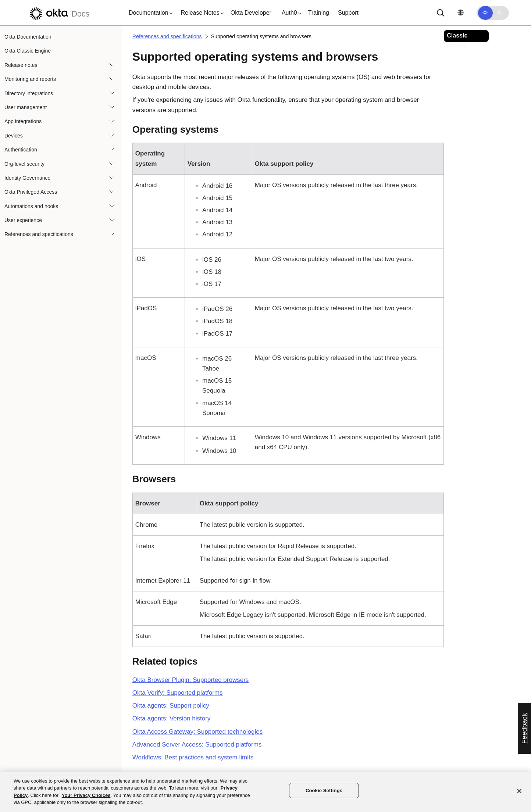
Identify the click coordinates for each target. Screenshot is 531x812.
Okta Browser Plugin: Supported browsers (191, 680)
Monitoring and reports (30, 79)
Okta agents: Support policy (171, 706)
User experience (23, 220)
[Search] (441, 13)
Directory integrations (29, 93)
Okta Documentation (28, 37)
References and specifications (39, 234)
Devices (14, 136)
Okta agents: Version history (172, 718)
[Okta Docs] (58, 13)
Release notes (21, 65)
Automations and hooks (31, 206)
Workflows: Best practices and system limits (193, 757)
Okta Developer (251, 13)
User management (26, 107)
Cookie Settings (324, 790)
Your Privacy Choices (86, 795)
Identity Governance (27, 178)
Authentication (21, 150)
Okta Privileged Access (31, 192)
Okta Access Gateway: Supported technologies (197, 732)
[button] (149, 13)
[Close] (519, 791)
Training (319, 13)
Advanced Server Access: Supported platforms (197, 745)
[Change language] (460, 13)
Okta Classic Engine (28, 51)
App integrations (23, 121)
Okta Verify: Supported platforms (178, 693)
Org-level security (24, 164)
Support (348, 13)
